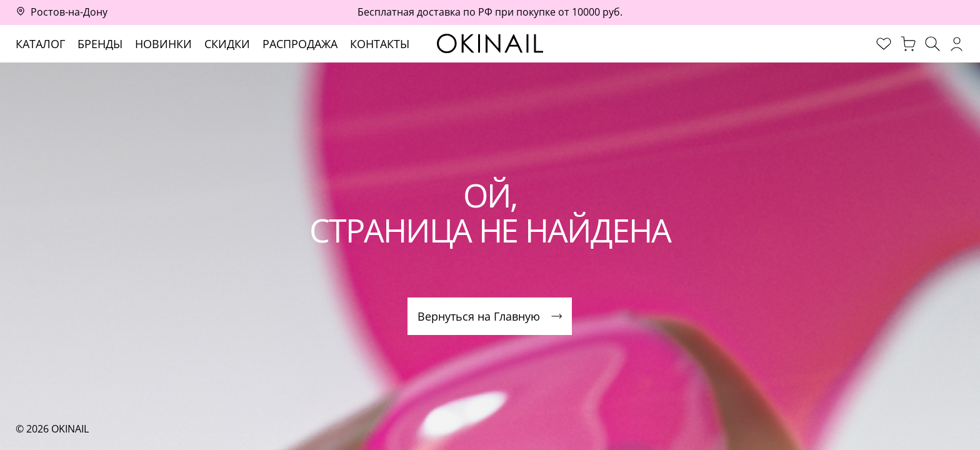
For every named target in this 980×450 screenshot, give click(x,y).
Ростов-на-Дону (69, 12)
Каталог (40, 44)
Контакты (380, 44)
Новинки (163, 44)
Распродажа (300, 44)
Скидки (227, 44)
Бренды (100, 44)
